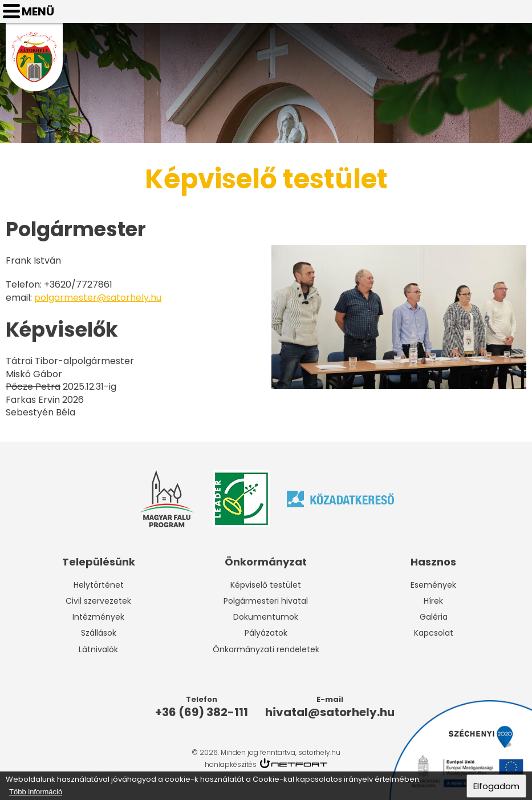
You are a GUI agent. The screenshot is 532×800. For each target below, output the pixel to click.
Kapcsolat (434, 633)
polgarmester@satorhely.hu (98, 298)
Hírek (433, 601)
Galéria (434, 617)
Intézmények (98, 617)
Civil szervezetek (98, 601)
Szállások (99, 633)
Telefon (490, 11)
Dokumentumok (266, 617)
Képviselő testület (266, 585)
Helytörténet (99, 585)
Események (433, 585)
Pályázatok (266, 633)
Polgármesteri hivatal (266, 601)
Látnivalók (98, 649)
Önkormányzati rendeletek (266, 649)
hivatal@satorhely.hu (518, 11)
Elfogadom (496, 787)
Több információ (36, 793)
